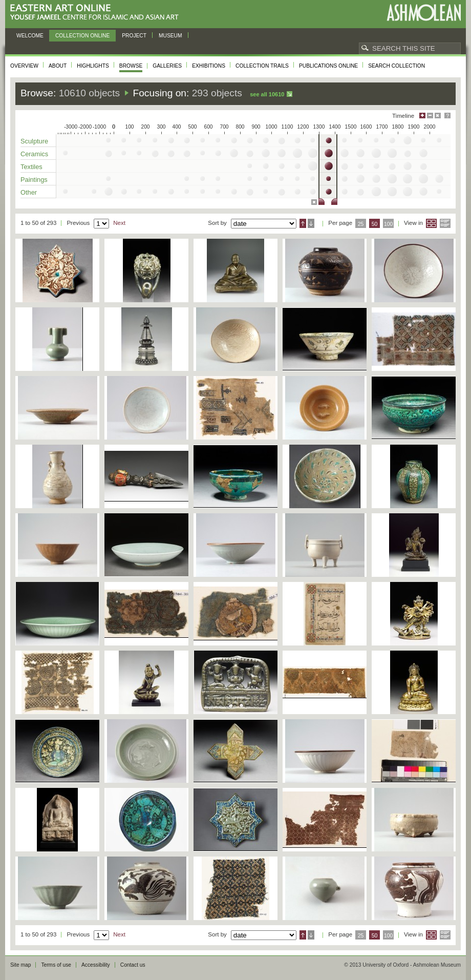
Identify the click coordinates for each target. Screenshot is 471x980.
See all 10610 (267, 94)
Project (134, 36)
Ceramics (34, 154)
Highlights (93, 66)
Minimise (430, 116)
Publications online (328, 66)
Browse (131, 66)
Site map (20, 965)
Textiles (31, 167)
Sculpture (34, 141)
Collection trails (262, 66)
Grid (431, 223)
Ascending (303, 223)
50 (375, 224)
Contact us (133, 965)
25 (361, 224)
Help (447, 116)
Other (29, 192)
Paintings (34, 180)
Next (119, 223)
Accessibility (96, 965)
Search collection (397, 66)
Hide (438, 116)
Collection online (82, 36)
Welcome (30, 36)
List (445, 223)
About (58, 66)
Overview (24, 66)
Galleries (167, 66)
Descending (311, 223)
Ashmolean (424, 13)
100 (388, 224)
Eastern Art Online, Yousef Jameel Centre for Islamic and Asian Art (97, 13)
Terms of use (56, 965)
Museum (170, 36)
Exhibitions (209, 66)
